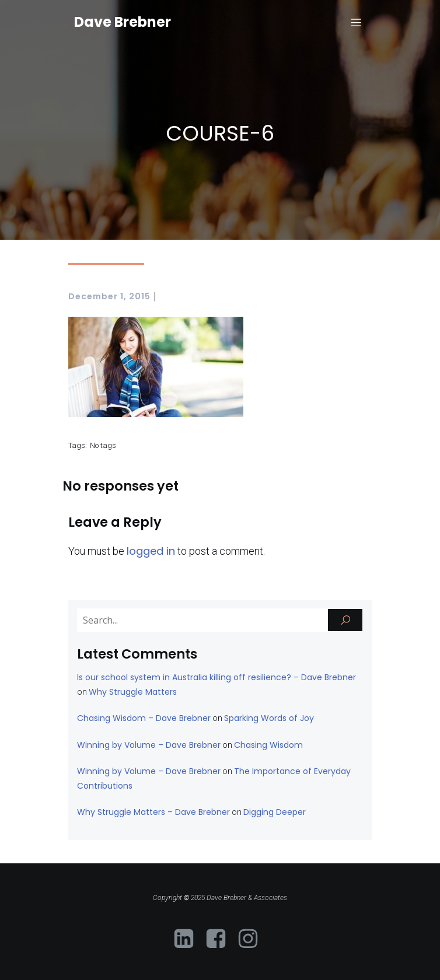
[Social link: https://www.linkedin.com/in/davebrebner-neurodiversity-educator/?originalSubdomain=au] (188, 939)
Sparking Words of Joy (269, 718)
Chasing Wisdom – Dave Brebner (144, 718)
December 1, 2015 (109, 296)
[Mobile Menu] (356, 22)
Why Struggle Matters (133, 692)
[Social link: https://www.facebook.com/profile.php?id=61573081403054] (220, 939)
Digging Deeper (275, 812)
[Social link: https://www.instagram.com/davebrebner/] (252, 939)
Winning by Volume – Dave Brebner (149, 745)
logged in (151, 551)
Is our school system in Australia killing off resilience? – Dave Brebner (216, 677)
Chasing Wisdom (268, 745)
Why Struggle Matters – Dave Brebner (153, 812)
